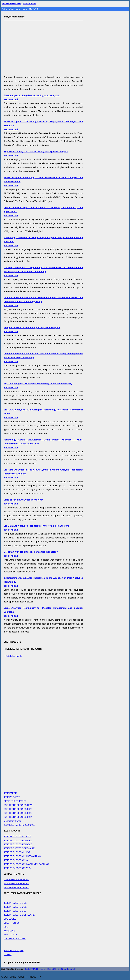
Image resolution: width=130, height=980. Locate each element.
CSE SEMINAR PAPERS (16, 880)
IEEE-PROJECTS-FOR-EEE (18, 840)
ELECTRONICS (12, 923)
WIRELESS (9, 931)
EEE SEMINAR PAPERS (16, 888)
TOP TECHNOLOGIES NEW (18, 805)
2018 (33, 825)
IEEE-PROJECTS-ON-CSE (17, 836)
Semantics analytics (13, 951)
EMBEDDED (10, 919)
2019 (27, 825)
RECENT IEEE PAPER (15, 801)
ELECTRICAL (11, 935)
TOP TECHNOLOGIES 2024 (18, 817)
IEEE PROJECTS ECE (15, 903)
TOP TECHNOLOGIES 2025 (18, 813)
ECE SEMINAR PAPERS (16, 884)
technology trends (12, 821)
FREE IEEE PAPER (13, 656)
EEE (18, 9)
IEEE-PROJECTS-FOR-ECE (18, 844)
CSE (5, 9)
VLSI (6, 927)
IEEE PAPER (29, 4)
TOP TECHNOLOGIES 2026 (18, 809)
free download (43, 272)
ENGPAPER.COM (67, 969)
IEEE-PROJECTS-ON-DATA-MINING (22, 856)
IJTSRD (8, 955)
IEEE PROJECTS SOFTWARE (19, 848)
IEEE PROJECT (30, 9)
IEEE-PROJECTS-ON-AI (16, 860)
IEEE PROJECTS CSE (15, 907)
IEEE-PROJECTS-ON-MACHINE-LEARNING (26, 864)
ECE (11, 9)
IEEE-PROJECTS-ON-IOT (17, 852)
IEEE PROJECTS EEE (15, 911)
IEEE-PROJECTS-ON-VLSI (17, 868)
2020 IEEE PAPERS (14, 825)
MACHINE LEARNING (15, 939)
